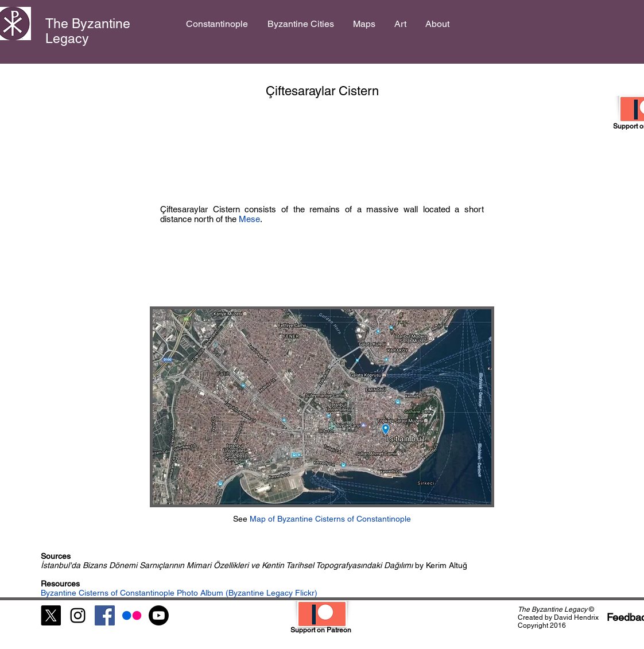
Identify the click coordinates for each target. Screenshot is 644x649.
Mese (249, 219)
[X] (51, 615)
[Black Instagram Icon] (78, 615)
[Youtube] (159, 615)
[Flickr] (132, 615)
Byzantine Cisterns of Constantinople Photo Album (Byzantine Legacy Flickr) (179, 593)
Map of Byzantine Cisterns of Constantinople (330, 519)
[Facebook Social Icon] (105, 615)
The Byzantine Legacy (88, 31)
